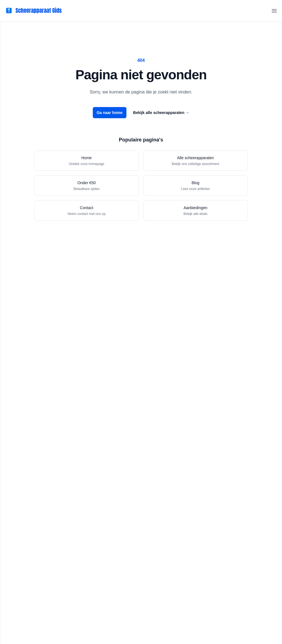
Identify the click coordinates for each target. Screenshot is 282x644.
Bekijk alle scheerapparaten (161, 113)
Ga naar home (110, 113)
